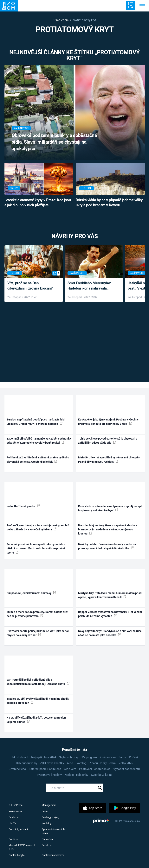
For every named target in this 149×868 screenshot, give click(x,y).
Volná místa (15, 811)
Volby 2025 (126, 763)
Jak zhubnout (20, 757)
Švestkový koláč (102, 775)
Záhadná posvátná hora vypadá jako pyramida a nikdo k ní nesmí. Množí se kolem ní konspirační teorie (36, 548)
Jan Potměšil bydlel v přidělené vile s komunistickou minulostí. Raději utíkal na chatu (38, 682)
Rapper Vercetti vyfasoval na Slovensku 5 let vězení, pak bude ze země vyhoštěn (110, 614)
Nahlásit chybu (17, 855)
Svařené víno (18, 769)
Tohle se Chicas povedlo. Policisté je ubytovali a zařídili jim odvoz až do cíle (108, 441)
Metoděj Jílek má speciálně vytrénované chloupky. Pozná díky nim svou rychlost (109, 459)
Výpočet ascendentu (126, 769)
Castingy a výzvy (51, 817)
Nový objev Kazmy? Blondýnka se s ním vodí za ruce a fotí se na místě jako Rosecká (110, 633)
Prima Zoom (61, 20)
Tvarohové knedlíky (49, 775)
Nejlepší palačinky (76, 775)
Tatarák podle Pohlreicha (45, 769)
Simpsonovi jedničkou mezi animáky (31, 593)
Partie (122, 757)
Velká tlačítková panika (23, 506)
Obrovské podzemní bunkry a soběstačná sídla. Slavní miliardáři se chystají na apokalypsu (54, 142)
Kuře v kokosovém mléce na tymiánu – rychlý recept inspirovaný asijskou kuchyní (110, 508)
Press (45, 811)
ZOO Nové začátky (52, 763)
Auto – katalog (77, 763)
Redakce (47, 845)
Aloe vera (70, 769)
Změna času (108, 757)
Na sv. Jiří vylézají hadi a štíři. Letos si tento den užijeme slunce (36, 720)
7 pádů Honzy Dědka (102, 763)
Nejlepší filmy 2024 (44, 757)
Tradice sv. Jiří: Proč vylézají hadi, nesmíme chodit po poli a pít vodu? (38, 701)
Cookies (13, 839)
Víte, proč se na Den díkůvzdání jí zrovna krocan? (30, 286)
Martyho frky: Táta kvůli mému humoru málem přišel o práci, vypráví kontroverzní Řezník (110, 595)
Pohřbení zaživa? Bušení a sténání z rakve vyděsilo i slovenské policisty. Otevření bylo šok (39, 459)
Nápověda (47, 839)
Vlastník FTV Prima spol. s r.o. (22, 847)
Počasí (133, 757)
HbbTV (13, 823)
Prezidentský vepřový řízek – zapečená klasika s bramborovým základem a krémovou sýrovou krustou (108, 530)
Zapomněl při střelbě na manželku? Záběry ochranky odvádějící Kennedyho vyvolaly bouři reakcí (39, 441)
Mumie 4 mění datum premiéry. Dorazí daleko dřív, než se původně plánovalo (37, 614)
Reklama (14, 817)
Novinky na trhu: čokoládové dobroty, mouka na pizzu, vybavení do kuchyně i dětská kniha (107, 546)
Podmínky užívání (18, 829)
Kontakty (47, 823)
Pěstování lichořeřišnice (95, 769)
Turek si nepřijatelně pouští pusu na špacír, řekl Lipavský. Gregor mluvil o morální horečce (36, 422)
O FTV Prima (16, 805)
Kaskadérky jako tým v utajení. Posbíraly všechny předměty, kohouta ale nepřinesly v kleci (108, 422)
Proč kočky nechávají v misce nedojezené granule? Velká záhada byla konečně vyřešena (38, 527)
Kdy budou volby (27, 763)
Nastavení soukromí (53, 855)
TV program (89, 757)
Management (49, 805)
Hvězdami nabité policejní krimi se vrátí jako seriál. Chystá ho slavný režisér (38, 633)
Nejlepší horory (69, 757)
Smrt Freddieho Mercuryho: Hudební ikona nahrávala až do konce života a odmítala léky (91, 286)
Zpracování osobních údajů (53, 831)
